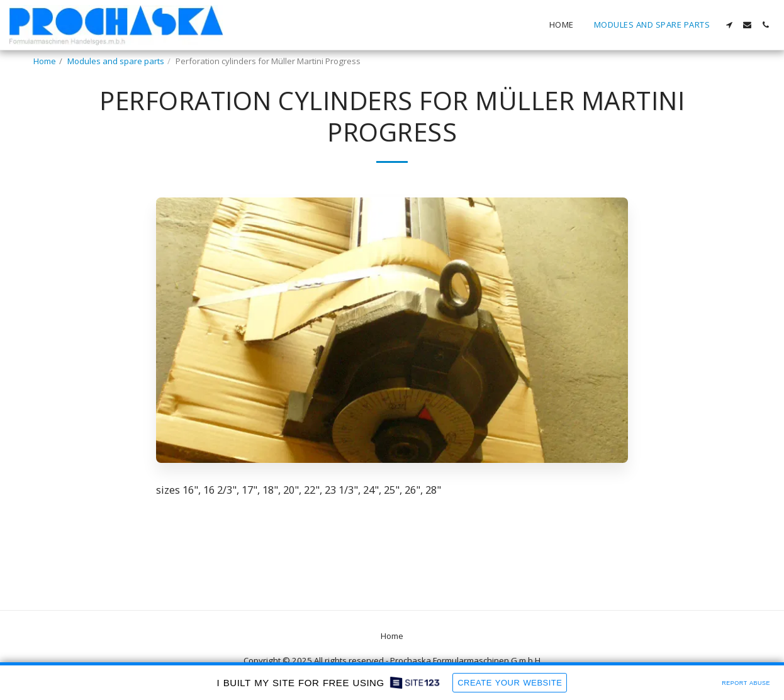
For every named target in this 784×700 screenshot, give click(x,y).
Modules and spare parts (116, 61)
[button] (729, 25)
